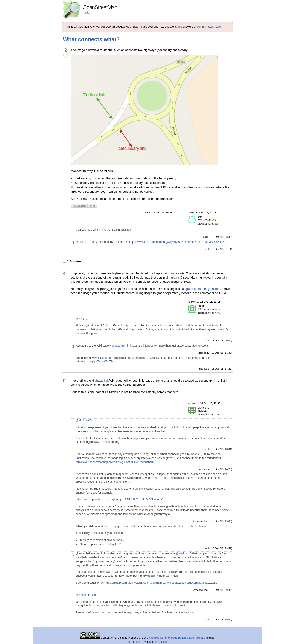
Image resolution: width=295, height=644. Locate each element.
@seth (80, 553)
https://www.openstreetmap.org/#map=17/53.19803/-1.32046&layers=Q (120, 500)
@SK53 (81, 319)
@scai (80, 242)
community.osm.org (209, 27)
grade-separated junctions (203, 289)
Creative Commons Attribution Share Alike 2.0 (177, 638)
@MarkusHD (84, 421)
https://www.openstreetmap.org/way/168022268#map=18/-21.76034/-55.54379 (177, 242)
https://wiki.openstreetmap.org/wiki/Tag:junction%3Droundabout (115, 462)
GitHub (163, 642)
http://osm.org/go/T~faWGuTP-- (95, 362)
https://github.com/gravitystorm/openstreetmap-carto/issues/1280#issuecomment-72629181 (161, 583)
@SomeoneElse (86, 595)
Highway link (117, 346)
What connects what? (91, 39)
